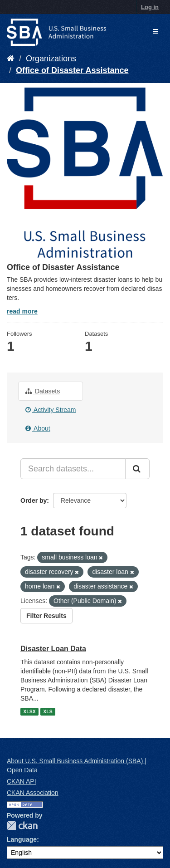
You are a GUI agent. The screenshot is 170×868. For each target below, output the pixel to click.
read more (22, 311)
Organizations (51, 59)
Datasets (43, 391)
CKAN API (22, 781)
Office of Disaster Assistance (72, 70)
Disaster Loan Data (53, 649)
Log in (150, 7)
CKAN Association (33, 793)
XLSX (29, 711)
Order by (34, 500)
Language (22, 839)
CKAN (22, 826)
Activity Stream (51, 410)
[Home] (11, 59)
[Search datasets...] (73, 469)
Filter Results (46, 616)
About (38, 428)
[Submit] (137, 469)
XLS (48, 711)
